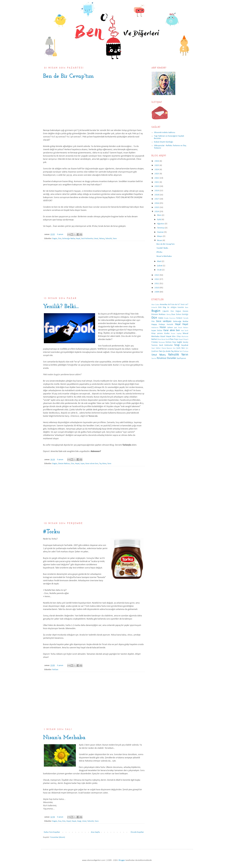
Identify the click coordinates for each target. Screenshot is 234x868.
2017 (157, 199)
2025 (157, 165)
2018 (157, 195)
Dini (172, 311)
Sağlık (179, 342)
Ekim (159, 215)
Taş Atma (103, 464)
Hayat (77, 464)
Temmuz (161, 228)
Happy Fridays (158, 324)
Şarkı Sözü (181, 348)
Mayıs (160, 236)
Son (174, 348)
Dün (60, 239)
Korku (167, 333)
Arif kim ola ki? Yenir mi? (178, 305)
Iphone (170, 328)
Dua (60, 821)
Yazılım (154, 358)
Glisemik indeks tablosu (165, 132)
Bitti (160, 307)
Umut (96, 239)
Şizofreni (155, 351)
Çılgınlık (166, 311)
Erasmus (172, 318)
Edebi (161, 318)
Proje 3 (186, 339)
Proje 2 (181, 339)
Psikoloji (155, 342)
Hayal (78, 239)
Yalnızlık (109, 239)
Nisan (160, 240)
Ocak (160, 270)
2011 (157, 284)
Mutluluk (185, 337)
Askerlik (154, 308)
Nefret (154, 339)
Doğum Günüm (182, 311)
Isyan (83, 464)
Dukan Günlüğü (182, 314)
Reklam (55, 670)
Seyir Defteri (156, 348)
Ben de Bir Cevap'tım (68, 76)
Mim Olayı (176, 336)
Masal (186, 333)
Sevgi (79, 821)
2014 (157, 212)
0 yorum (60, 234)
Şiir (187, 348)
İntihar (160, 331)
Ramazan (162, 342)
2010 (157, 288)
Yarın (115, 239)
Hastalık (170, 325)
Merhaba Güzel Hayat (161, 336)
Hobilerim (155, 328)
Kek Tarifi (185, 331)
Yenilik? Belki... (61, 307)
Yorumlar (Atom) (58, 837)
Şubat (160, 266)
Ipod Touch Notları (181, 328)
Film (153, 321)
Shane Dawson (167, 348)
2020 (157, 186)
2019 (157, 191)
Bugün (55, 239)
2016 (157, 203)
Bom (187, 308)
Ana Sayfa (95, 832)
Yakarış (102, 239)
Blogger (122, 860)
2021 (157, 182)
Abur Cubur (155, 305)
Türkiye (186, 351)
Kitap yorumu (157, 333)
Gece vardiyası (164, 321)
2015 (157, 207)
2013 (157, 275)
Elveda (166, 318)
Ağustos (161, 224)
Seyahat (185, 345)
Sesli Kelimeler (87, 239)
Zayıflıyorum (181, 358)
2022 (157, 178)
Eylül (159, 220)
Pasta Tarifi (165, 339)
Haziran (161, 232)
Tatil (181, 351)
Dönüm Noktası (64, 464)
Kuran (173, 334)
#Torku (52, 532)
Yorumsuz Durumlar (166, 358)
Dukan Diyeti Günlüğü (163, 142)
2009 (157, 292)
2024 (157, 170)
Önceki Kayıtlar (137, 832)
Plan (172, 339)
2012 (157, 279)
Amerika (164, 304)
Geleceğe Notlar (69, 239)
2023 (157, 174)
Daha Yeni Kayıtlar (52, 832)
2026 (157, 161)
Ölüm (159, 339)
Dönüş (169, 315)
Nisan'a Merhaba (64, 738)
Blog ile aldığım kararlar (173, 307)
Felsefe (186, 318)
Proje (176, 339)
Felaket (179, 318)
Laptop (179, 334)
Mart (159, 261)
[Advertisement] (94, 271)
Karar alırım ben (92, 464)
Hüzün (163, 327)
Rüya (174, 342)
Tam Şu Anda (165, 351)
